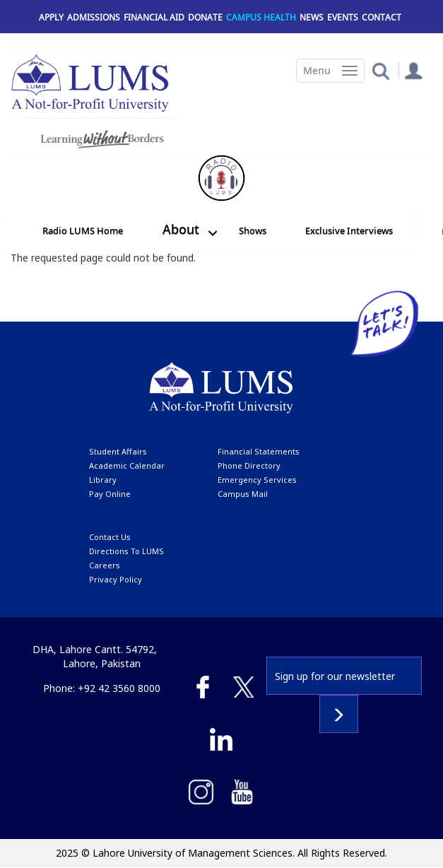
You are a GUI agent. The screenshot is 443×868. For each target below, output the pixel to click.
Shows (253, 230)
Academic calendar (127, 465)
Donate (205, 17)
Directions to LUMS (126, 551)
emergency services (257, 480)
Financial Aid (154, 17)
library (103, 480)
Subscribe (339, 714)
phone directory (249, 465)
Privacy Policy (116, 579)
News (312, 17)
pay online (110, 494)
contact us (110, 537)
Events (343, 17)
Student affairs (118, 451)
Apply (51, 17)
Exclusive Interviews (349, 230)
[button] (380, 70)
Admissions (94, 17)
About (181, 229)
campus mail (243, 494)
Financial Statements (259, 451)
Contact (382, 17)
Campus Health (261, 17)
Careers (105, 565)
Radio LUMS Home (83, 230)
